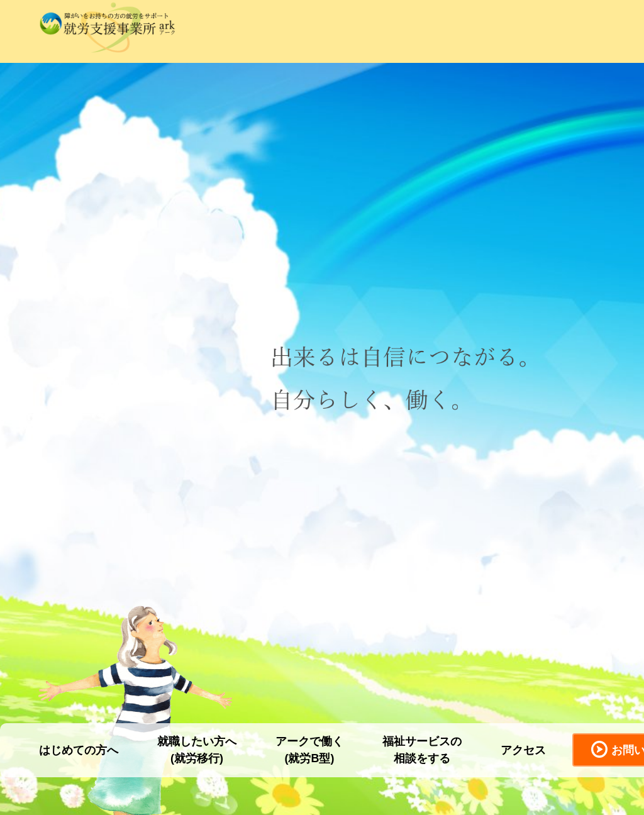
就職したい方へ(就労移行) (197, 750)
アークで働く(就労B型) (309, 750)
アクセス (523, 750)
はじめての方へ (79, 750)
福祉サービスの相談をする (422, 750)
